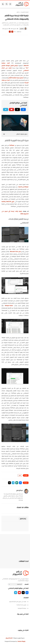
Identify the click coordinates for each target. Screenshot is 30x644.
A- (10, 32)
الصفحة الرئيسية (25, 12)
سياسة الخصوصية (23, 608)
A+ (12, 32)
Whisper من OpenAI (23, 187)
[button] (20, 483)
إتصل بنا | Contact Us (23, 605)
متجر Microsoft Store (15, 251)
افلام (18, 12)
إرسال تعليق (23, 519)
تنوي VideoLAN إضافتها (8, 201)
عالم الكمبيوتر (9, 638)
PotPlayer (12, 145)
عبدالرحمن (22, 29)
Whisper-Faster (9, 306)
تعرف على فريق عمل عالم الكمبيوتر (19, 602)
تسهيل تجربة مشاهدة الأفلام (16, 78)
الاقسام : (26, 584)
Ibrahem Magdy (21, 641)
